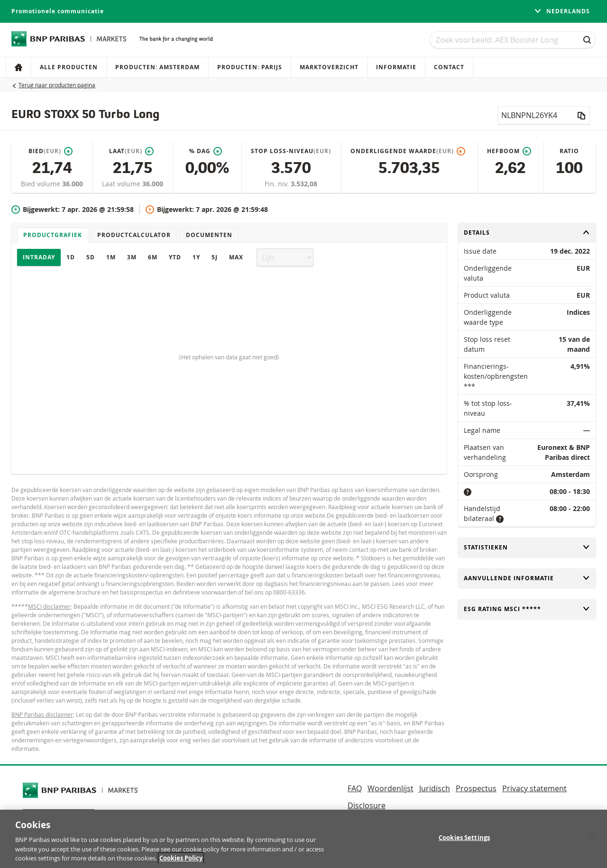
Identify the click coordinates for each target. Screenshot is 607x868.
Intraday (39, 257)
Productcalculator (134, 235)
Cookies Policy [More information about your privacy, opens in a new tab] (181, 862)
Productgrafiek (53, 235)
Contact (449, 67)
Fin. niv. (278, 184)
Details (527, 233)
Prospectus (476, 788)
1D (71, 257)
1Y (196, 257)
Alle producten (69, 67)
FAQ (355, 788)
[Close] (592, 841)
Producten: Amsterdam (157, 67)
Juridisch (435, 788)
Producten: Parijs (250, 67)
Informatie (396, 67)
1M (111, 257)
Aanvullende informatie (527, 578)
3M (132, 257)
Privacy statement (534, 788)
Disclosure (367, 805)
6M (153, 257)
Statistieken (527, 547)
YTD (175, 257)
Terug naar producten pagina (57, 85)
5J (215, 257)
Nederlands (562, 11)
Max (236, 257)
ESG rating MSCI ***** (527, 609)
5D (91, 257)
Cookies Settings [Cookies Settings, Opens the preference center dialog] (464, 841)
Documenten (209, 235)
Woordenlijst (391, 788)
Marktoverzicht (329, 67)
